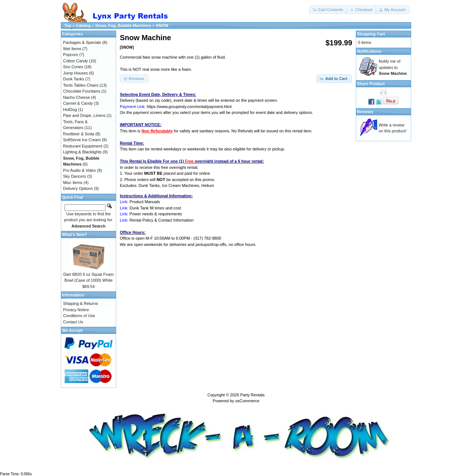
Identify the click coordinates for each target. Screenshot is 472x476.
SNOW (162, 25)
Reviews (365, 112)
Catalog (83, 25)
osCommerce (247, 401)
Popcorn (71, 55)
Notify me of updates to (393, 67)
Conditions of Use (79, 316)
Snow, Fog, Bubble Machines (123, 25)
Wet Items (72, 49)
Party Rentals (252, 395)
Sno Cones (73, 67)
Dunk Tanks (74, 79)
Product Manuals (145, 202)
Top (68, 25)
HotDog (70, 110)
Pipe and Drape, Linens (84, 115)
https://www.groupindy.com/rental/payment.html (189, 107)
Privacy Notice (76, 310)
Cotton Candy (75, 61)
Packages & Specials (82, 42)
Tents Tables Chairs (81, 85)
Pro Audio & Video (79, 170)
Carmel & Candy (78, 103)
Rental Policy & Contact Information (162, 220)
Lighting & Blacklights (82, 152)
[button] (328, 10)
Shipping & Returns (81, 303)
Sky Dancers (74, 176)
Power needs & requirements (156, 214)
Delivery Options (78, 188)
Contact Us (73, 322)
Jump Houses (75, 73)
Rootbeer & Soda (79, 134)
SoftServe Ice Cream (82, 140)
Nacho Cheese (77, 97)
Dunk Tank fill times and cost (155, 208)
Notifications (369, 51)
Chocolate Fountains (82, 91)
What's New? (74, 234)
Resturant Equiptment (83, 146)
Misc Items (73, 183)
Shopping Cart (371, 34)
